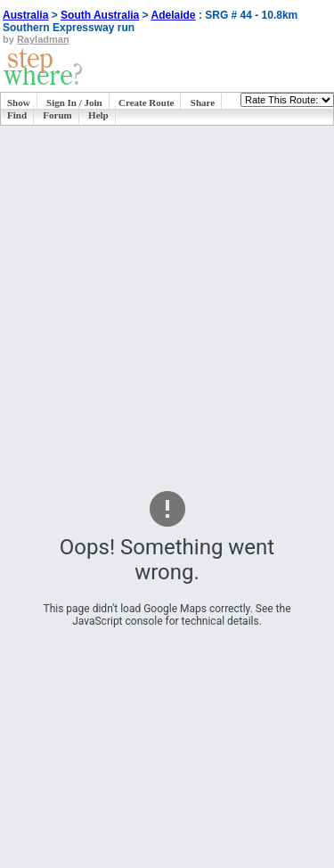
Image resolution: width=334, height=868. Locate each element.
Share (203, 102)
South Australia (100, 15)
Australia (25, 15)
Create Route (146, 102)
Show (19, 102)
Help (98, 115)
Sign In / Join (74, 102)
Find (17, 115)
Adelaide (174, 15)
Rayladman (43, 39)
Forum (57, 115)
